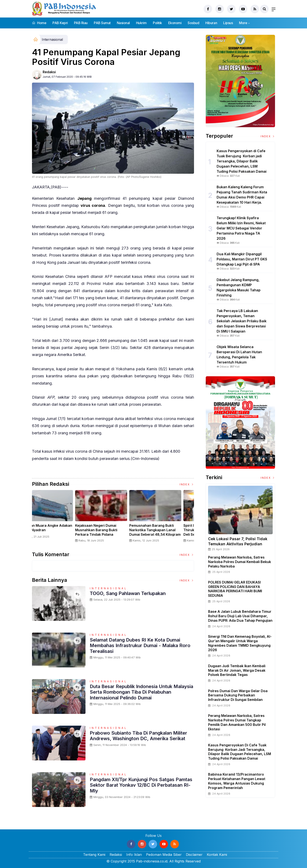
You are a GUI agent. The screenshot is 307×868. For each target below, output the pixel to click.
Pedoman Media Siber (164, 855)
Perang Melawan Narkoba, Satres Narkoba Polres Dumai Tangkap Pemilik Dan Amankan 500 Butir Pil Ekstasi (237, 722)
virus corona (93, 205)
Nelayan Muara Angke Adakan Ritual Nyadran (167, 528)
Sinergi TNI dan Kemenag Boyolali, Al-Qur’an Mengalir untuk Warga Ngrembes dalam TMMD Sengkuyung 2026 (240, 643)
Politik (157, 23)
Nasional (123, 23)
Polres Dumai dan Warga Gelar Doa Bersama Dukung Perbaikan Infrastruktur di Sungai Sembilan (238, 695)
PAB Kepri (60, 23)
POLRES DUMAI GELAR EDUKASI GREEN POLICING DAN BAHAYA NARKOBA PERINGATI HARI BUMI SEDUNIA (235, 589)
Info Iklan (134, 855)
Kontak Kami (217, 855)
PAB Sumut (102, 23)
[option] (59, 518)
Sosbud (193, 23)
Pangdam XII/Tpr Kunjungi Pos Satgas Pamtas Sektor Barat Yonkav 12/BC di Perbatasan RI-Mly (141, 785)
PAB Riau (81, 23)
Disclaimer (194, 855)
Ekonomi (175, 23)
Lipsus (228, 23)
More (243, 23)
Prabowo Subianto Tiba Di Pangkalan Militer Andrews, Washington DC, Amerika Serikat (138, 736)
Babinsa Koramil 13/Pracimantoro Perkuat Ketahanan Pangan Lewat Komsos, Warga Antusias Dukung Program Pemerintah (237, 781)
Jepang (86, 198)
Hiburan (211, 23)
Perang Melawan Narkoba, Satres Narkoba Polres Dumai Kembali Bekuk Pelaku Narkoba (240, 562)
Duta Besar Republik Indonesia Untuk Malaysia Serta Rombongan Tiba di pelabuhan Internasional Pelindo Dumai (141, 692)
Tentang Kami (94, 855)
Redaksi (49, 72)
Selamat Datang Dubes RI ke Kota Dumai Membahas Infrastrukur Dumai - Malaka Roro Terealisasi (140, 646)
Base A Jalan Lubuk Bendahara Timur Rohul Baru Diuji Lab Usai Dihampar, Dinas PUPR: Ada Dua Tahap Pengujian (240, 616)
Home (39, 23)
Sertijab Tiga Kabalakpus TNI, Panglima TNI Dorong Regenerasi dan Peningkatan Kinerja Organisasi (58, 532)
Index (187, 484)
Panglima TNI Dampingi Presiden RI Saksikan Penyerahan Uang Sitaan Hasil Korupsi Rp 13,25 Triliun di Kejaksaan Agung (113, 534)
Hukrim (141, 23)
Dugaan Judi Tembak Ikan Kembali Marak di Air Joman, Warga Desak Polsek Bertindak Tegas (237, 670)
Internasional (52, 39)
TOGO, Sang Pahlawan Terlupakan (128, 593)
